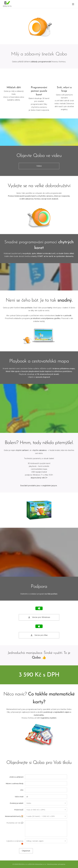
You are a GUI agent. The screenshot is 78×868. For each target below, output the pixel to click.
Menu (73, 4)
